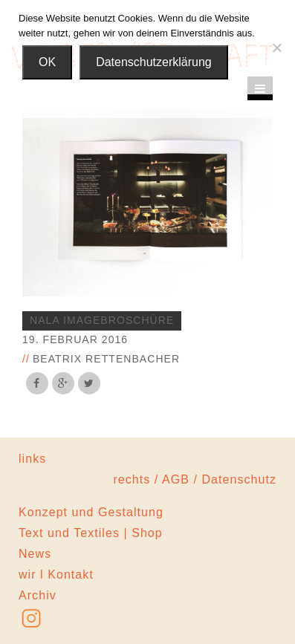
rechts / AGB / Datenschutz (195, 479)
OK (47, 62)
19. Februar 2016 (75, 339)
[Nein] (276, 48)
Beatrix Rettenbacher (106, 359)
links (32, 459)
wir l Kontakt (56, 575)
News (35, 554)
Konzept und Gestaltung (91, 512)
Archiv (38, 595)
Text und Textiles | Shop (91, 533)
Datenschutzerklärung (154, 62)
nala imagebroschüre (102, 320)
